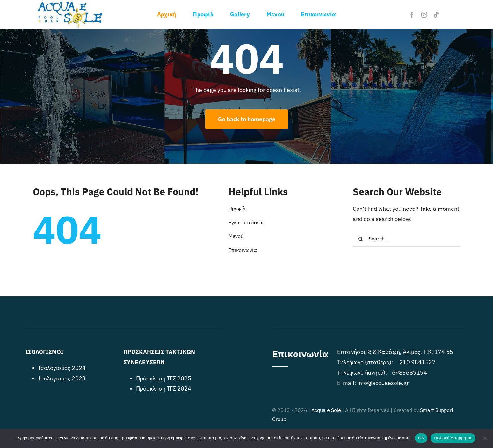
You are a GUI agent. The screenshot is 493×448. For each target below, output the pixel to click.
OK (421, 438)
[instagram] (424, 15)
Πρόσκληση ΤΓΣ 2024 (164, 389)
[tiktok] (436, 15)
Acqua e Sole (326, 410)
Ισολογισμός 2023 (62, 378)
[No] (485, 438)
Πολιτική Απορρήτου (453, 438)
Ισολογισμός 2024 (62, 368)
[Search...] (406, 239)
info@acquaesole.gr (383, 383)
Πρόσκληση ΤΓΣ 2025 (164, 378)
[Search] (361, 239)
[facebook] (412, 15)
